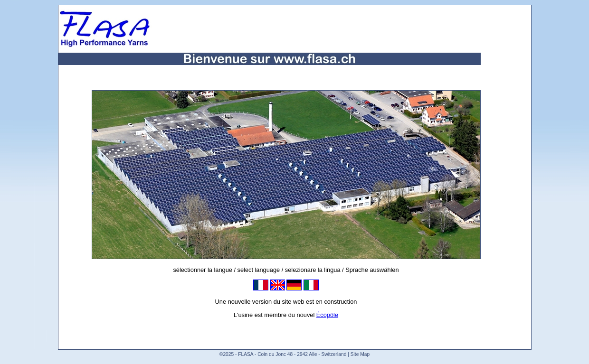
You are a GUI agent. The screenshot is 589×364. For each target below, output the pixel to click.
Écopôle (327, 315)
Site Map (360, 354)
